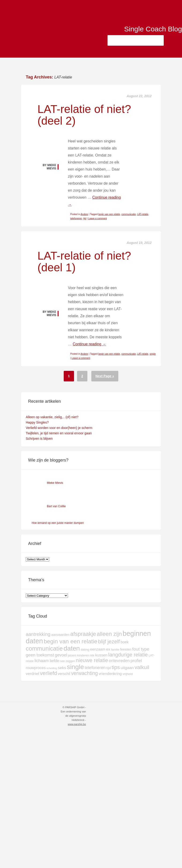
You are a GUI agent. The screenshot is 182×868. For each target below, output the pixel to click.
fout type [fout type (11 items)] (141, 649)
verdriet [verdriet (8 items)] (32, 674)
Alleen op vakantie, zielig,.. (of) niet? (52, 417)
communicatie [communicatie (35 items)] (44, 648)
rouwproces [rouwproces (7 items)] (36, 668)
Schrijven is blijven (39, 439)
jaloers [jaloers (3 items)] (72, 656)
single (153, 354)
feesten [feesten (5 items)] (126, 649)
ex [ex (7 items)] (108, 649)
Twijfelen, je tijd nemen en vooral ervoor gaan (59, 433)
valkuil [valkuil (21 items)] (142, 667)
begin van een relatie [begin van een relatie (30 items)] (71, 641)
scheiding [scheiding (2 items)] (52, 668)
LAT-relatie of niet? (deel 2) (84, 115)
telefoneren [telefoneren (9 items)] (95, 668)
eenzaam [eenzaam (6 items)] (98, 649)
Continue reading (89, 344)
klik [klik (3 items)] (92, 656)
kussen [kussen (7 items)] (101, 655)
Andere (84, 214)
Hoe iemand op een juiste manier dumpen (58, 523)
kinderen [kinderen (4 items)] (84, 655)
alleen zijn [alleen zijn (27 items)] (109, 634)
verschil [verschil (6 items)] (64, 674)
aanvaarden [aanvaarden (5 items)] (60, 635)
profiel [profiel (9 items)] (136, 661)
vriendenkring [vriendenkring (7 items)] (110, 674)
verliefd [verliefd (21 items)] (49, 673)
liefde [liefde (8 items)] (54, 661)
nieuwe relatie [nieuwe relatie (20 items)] (92, 660)
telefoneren (76, 218)
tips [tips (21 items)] (116, 667)
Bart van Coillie (56, 506)
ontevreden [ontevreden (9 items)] (119, 661)
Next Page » (105, 376)
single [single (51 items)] (75, 667)
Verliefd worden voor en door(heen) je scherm (59, 428)
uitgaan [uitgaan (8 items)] (127, 668)
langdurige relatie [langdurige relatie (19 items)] (128, 655)
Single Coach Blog (150, 30)
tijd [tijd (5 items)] (109, 668)
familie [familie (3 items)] (115, 650)
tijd (85, 218)
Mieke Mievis (55, 483)
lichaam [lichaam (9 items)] (42, 661)
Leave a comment (98, 218)
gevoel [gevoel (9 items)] (61, 655)
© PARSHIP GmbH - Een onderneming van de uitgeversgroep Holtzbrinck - (73, 716)
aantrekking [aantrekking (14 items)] (38, 634)
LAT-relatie (143, 214)
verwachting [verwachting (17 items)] (84, 673)
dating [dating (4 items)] (85, 650)
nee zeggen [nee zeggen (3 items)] (67, 661)
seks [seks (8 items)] (62, 668)
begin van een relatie (109, 214)
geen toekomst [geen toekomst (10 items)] (40, 655)
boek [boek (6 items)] (125, 642)
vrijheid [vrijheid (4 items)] (128, 674)
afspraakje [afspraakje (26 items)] (83, 634)
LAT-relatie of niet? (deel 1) (84, 262)
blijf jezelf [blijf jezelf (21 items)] (109, 642)
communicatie (129, 214)
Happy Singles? (37, 422)
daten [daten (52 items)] (72, 648)
